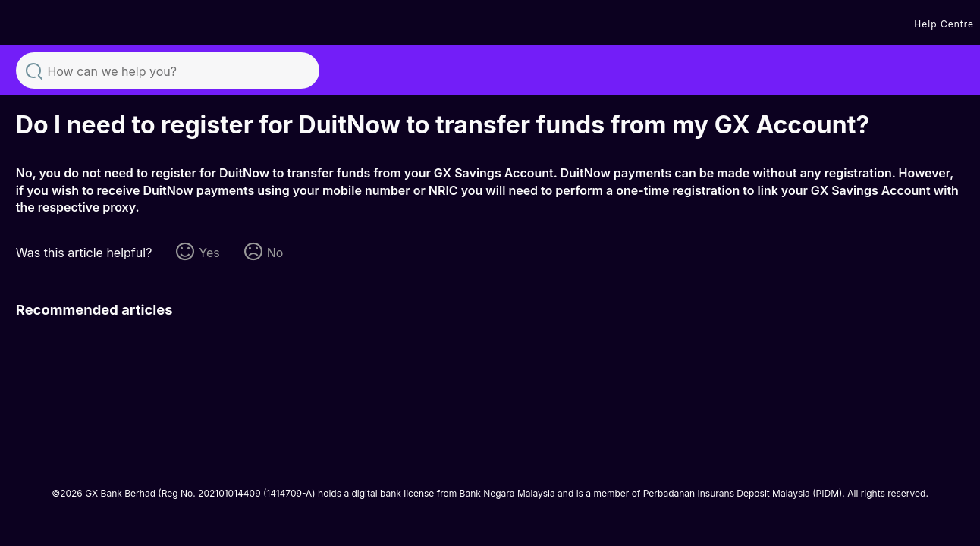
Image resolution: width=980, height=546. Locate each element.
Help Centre (944, 24)
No (275, 253)
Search (34, 70)
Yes (209, 253)
